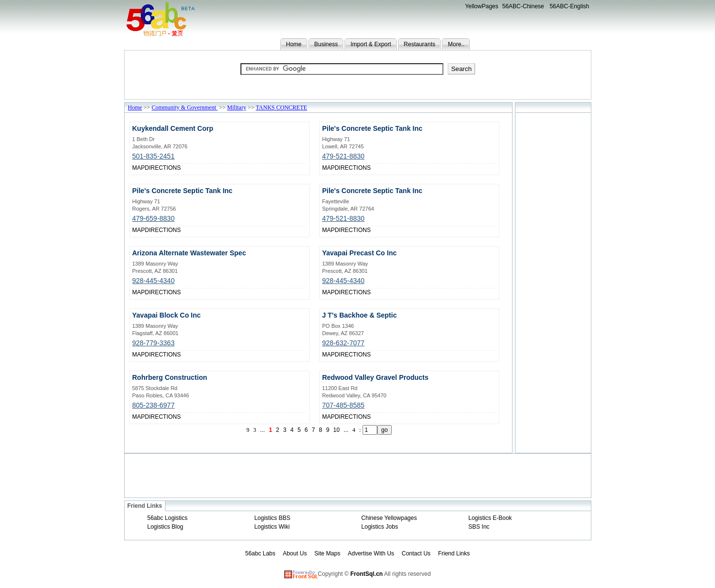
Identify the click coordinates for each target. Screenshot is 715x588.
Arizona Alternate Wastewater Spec (189, 253)
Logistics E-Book (490, 518)
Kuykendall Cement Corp (173, 128)
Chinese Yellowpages (389, 518)
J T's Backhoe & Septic (360, 315)
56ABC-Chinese (523, 6)
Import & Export (371, 44)
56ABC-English (569, 6)
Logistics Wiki (272, 527)
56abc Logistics (168, 518)
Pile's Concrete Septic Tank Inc (372, 128)
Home (294, 44)
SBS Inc (479, 527)
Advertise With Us (371, 553)
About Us (295, 553)
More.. (456, 44)
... (262, 430)
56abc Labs (260, 553)
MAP (139, 168)
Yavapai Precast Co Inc (359, 253)
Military (237, 107)
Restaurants (420, 44)
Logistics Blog (165, 527)
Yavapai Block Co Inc (167, 315)
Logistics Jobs (379, 527)
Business (326, 44)
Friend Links (454, 553)
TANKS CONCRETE (281, 107)
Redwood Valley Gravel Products (376, 377)
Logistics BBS (272, 518)
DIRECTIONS (163, 168)
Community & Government (184, 107)
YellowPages (481, 6)
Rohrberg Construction (170, 377)
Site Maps (327, 553)
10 (337, 430)
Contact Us (416, 553)
